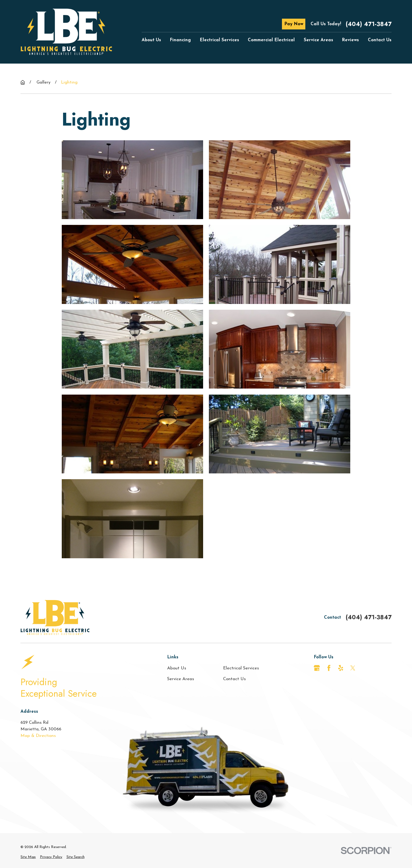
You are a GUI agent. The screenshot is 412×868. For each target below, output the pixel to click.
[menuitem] (28, 857)
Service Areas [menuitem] (318, 40)
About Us (177, 668)
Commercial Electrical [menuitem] (271, 40)
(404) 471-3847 (369, 24)
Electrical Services (241, 668)
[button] (132, 180)
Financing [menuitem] (180, 40)
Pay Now (294, 24)
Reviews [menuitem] (350, 40)
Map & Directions (38, 736)
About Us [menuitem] (151, 40)
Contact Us (234, 679)
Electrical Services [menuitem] (219, 40)
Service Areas (181, 679)
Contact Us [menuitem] (380, 40)
